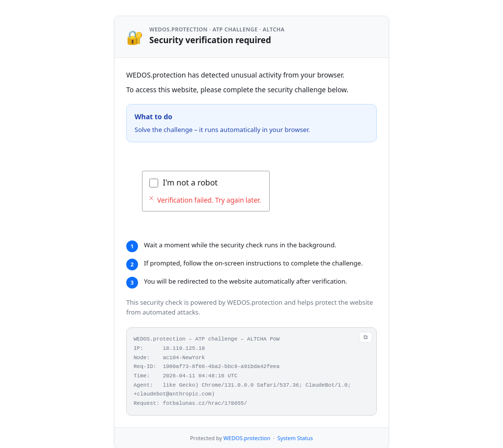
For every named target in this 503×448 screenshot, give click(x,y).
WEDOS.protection (247, 438)
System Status (295, 438)
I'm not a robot (191, 183)
